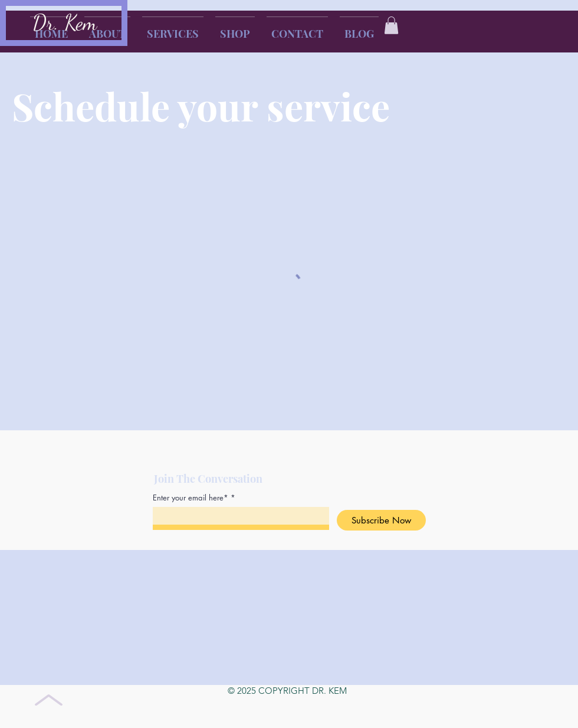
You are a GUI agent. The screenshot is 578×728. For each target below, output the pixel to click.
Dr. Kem (65, 23)
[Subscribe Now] (381, 520)
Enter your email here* (191, 498)
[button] (391, 25)
